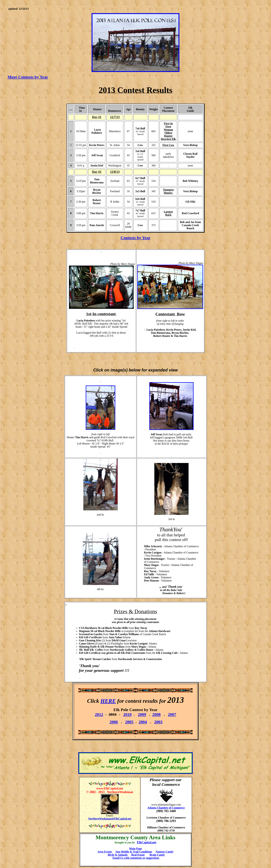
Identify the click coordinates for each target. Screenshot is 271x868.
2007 (172, 714)
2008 (156, 714)
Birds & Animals (118, 855)
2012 (99, 714)
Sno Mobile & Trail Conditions (134, 852)
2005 (129, 722)
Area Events (105, 852)
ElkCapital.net (147, 842)
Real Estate (138, 855)
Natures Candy (164, 852)
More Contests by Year (28, 77)
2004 (143, 722)
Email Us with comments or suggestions (136, 858)
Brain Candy (157, 855)
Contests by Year (135, 238)
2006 (114, 722)
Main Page (135, 849)
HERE (108, 701)
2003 (158, 722)
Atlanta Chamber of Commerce (166, 808)
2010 (127, 714)
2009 (142, 714)
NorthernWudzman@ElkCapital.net (110, 819)
